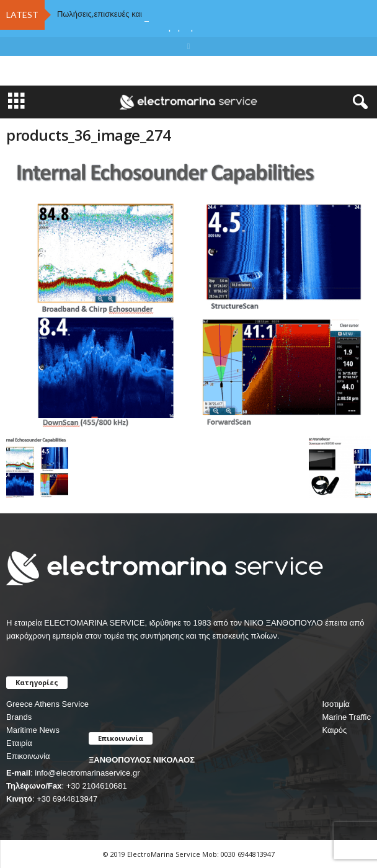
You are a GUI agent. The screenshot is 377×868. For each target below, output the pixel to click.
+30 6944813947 (67, 799)
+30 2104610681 (97, 786)
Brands (19, 717)
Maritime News (33, 730)
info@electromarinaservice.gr (87, 773)
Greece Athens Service (47, 704)
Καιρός (334, 730)
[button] (358, 102)
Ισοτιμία (336, 704)
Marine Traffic (346, 717)
